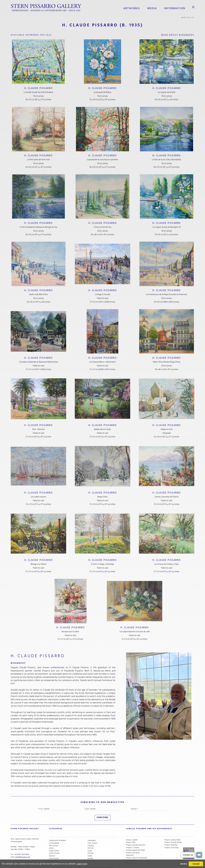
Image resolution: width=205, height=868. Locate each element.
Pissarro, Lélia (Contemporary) (137, 850)
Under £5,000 (54, 843)
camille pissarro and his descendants (146, 825)
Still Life (90, 840)
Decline (184, 864)
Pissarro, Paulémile (171, 838)
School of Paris (54, 845)
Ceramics (91, 838)
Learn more (82, 864)
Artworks (133, 8)
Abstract (52, 848)
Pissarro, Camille (132, 833)
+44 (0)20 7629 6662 (21, 848)
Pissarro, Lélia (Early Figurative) (133, 847)
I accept (196, 864)
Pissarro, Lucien (131, 856)
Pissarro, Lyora (131, 853)
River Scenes (54, 853)
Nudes (90, 848)
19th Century (54, 838)
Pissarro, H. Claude (132, 840)
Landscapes (92, 833)
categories (55, 825)
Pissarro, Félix (131, 835)
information (175, 8)
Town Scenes (92, 835)
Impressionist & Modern (58, 833)
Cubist (90, 843)
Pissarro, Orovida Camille (173, 835)
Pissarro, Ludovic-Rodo (172, 833)
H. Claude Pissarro (39, 88)
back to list (187, 17)
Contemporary (54, 835)
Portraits (91, 845)
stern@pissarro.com (22, 850)
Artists (51, 840)
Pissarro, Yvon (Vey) (171, 840)
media (153, 8)
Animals (90, 850)
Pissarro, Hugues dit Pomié (135, 843)
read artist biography (173, 35)
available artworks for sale (38, 35)
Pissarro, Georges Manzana (136, 838)
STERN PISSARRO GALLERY (23, 825)
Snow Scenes (54, 850)
